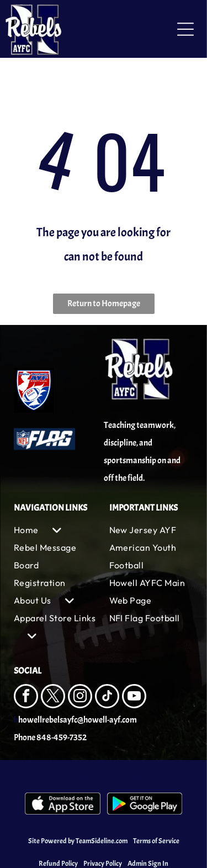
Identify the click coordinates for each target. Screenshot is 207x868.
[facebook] (26, 698)
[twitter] (53, 698)
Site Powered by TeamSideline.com (78, 841)
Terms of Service (156, 841)
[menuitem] (56, 530)
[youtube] (134, 698)
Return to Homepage (104, 303)
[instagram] (80, 698)
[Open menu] (185, 29)
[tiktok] (107, 698)
